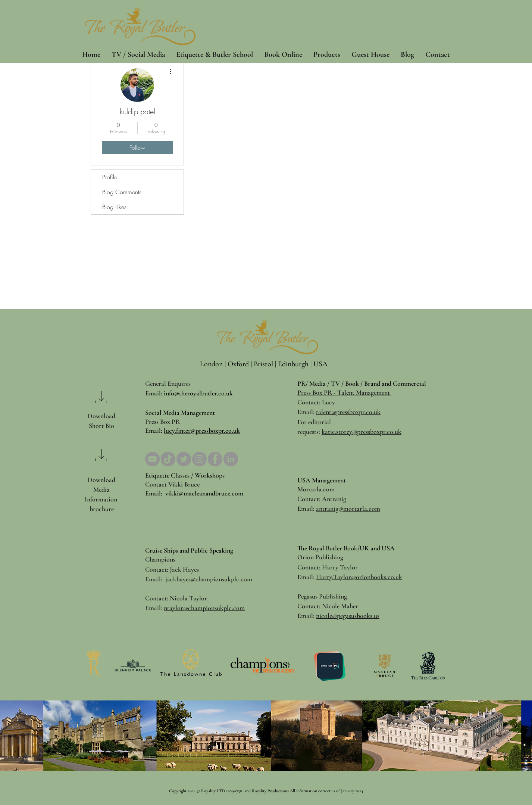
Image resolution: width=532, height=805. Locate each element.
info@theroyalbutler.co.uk (198, 393)
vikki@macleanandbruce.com (204, 493)
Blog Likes (114, 207)
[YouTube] (152, 459)
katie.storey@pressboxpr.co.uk (362, 432)
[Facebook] (215, 459)
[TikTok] (168, 459)
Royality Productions (271, 791)
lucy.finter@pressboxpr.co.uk (202, 431)
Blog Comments (122, 192)
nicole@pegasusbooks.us (348, 616)
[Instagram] (199, 459)
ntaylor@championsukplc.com (204, 608)
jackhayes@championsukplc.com (209, 579)
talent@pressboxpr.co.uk (348, 412)
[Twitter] (184, 459)
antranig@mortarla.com (348, 509)
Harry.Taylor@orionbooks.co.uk (359, 577)
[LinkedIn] (231, 459)
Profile (110, 177)
